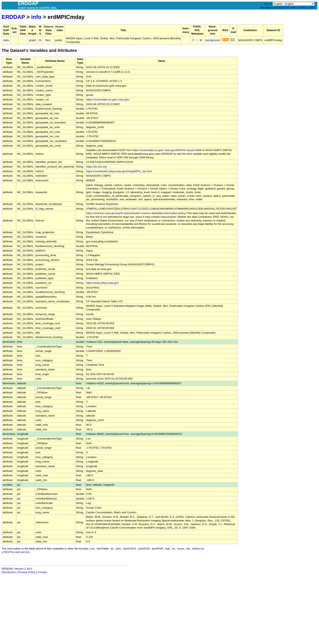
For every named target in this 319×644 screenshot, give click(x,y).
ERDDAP (13, 17)
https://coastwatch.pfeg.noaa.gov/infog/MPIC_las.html (119, 171)
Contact (42, 572)
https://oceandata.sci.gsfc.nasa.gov (108, 100)
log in (267, 4)
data (6, 40)
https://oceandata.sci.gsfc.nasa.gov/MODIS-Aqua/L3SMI (167, 150)
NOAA (286, 7)
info (36, 17)
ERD (312, 7)
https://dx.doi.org (96, 167)
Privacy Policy (27, 572)
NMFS (294, 7)
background (212, 40)
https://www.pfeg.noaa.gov (102, 283)
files (48, 40)
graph (33, 40)
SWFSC (303, 7)
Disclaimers (9, 572)
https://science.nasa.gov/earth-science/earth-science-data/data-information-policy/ (136, 213)
